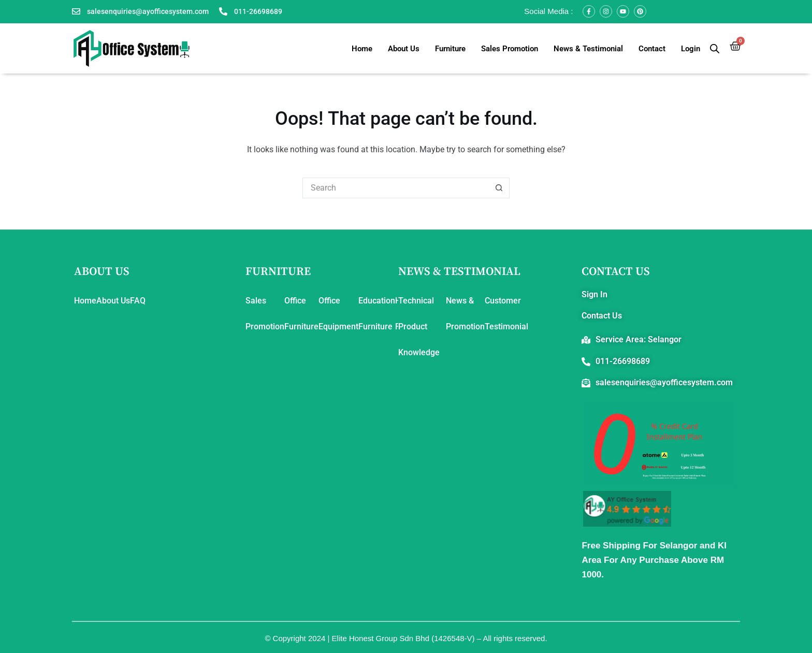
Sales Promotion (510, 49)
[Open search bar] (715, 49)
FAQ (138, 301)
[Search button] (499, 188)
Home (362, 49)
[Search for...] (396, 188)
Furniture (450, 49)
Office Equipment (338, 314)
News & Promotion (465, 314)
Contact (652, 49)
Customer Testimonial (506, 314)
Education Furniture (377, 314)
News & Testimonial (588, 49)
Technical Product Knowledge (419, 327)
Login (691, 49)
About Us (404, 49)
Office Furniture (301, 314)
